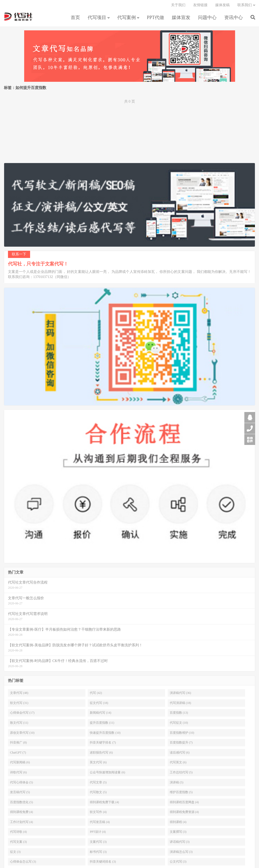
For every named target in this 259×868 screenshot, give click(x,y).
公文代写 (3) (178, 864)
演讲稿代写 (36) (180, 695)
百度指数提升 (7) (181, 745)
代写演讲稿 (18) (180, 705)
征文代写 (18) (99, 705)
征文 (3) (15, 854)
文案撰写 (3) (178, 834)
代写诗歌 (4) (18, 834)
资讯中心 (234, 19)
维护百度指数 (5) (181, 794)
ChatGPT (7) (18, 755)
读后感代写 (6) (180, 755)
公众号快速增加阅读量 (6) (107, 774)
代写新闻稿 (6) (20, 764)
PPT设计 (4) (98, 834)
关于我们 (178, 7)
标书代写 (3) (98, 854)
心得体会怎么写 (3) (23, 864)
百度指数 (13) (179, 715)
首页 (75, 19)
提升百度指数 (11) (102, 725)
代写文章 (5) (98, 784)
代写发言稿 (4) (100, 824)
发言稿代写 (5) (20, 794)
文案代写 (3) (98, 844)
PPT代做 (155, 19)
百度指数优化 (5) (21, 804)
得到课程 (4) (178, 824)
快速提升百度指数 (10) (105, 735)
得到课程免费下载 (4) (104, 804)
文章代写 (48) (19, 695)
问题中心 (207, 19)
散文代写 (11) (19, 725)
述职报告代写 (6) (101, 755)
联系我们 (245, 7)
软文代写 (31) (19, 705)
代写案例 (127, 19)
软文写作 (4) (98, 814)
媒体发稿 (222, 7)
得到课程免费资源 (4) (184, 814)
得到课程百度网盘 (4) (184, 804)
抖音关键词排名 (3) (103, 864)
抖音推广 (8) (18, 745)
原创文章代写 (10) (22, 735)
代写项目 (97, 19)
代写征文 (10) (179, 725)
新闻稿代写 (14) (100, 715)
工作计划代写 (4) (21, 824)
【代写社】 (18, 18)
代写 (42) (96, 695)
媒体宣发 (181, 19)
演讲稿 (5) (177, 784)
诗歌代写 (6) (18, 774)
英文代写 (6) (98, 764)
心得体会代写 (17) (22, 715)
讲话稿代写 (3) (180, 844)
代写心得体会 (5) (21, 784)
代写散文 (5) (98, 794)
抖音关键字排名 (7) (103, 745)
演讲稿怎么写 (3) (181, 854)
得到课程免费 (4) (21, 814)
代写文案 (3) (18, 844)
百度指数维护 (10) (182, 735)
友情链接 (200, 7)
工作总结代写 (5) (181, 774)
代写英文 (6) (178, 764)
